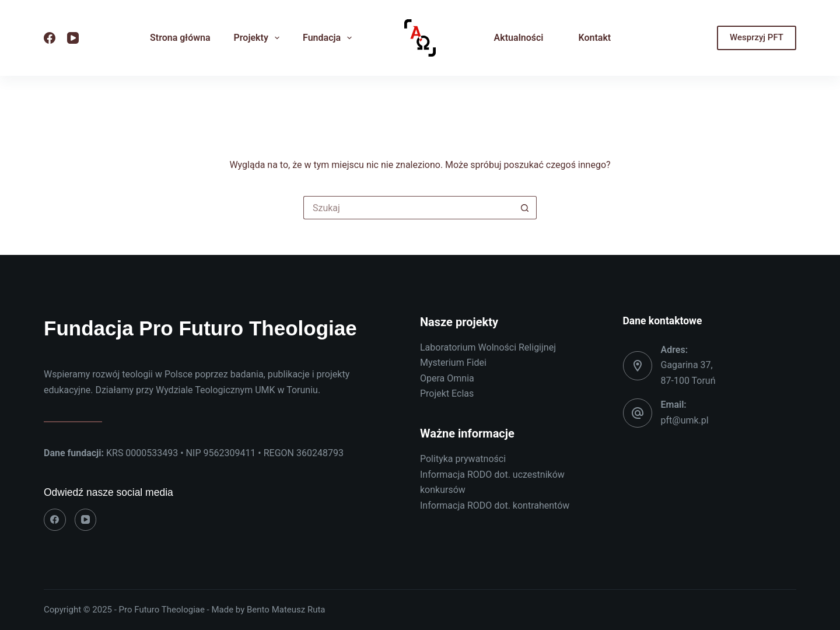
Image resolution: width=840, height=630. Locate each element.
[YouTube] (73, 38)
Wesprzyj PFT (757, 37)
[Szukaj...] (408, 208)
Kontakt (595, 38)
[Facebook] (50, 38)
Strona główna (180, 38)
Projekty (259, 38)
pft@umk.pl (685, 420)
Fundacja (330, 38)
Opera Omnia (447, 378)
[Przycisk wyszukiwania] (525, 208)
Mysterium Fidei (453, 363)
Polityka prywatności (463, 459)
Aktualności (519, 38)
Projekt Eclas (447, 393)
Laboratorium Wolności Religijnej (488, 347)
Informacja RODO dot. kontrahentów (495, 505)
